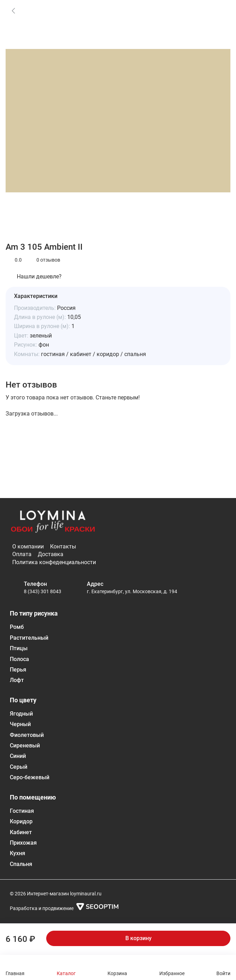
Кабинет (21, 832)
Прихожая (23, 843)
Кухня (18, 853)
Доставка (51, 554)
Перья (18, 670)
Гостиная (22, 811)
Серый (19, 767)
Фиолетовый (27, 735)
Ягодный (21, 714)
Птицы (19, 648)
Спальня (21, 864)
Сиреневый (25, 745)
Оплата (22, 554)
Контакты (63, 546)
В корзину (138, 938)
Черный (20, 724)
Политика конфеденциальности (54, 562)
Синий (18, 756)
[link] (13, 10)
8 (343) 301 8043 (43, 591)
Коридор (21, 821)
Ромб (17, 627)
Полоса (19, 659)
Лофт (17, 680)
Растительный (29, 638)
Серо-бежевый (30, 777)
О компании (28, 546)
